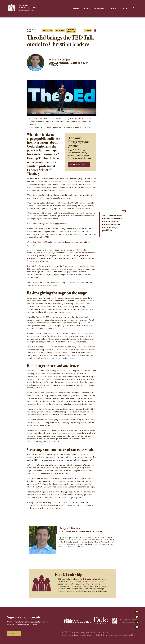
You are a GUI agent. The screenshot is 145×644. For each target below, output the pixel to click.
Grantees (99, 8)
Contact (125, 8)
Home (76, 8)
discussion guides (35, 255)
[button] (134, 9)
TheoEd (49, 242)
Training (88, 31)
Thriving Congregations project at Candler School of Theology (86, 542)
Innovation (47, 31)
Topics (112, 8)
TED (57, 224)
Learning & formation (71, 31)
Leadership (60, 31)
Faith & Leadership (88, 579)
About (86, 8)
